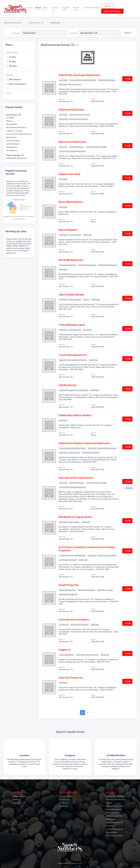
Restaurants (11, 137)
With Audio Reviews (18, 84)
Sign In (108, 6)
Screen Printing (13, 141)
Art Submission (65, 799)
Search (38, 7)
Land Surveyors (13, 144)
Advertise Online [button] (91, 7)
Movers (9, 121)
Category (16, 33)
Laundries (10, 118)
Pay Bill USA (65, 9)
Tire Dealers (11, 150)
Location (74, 33)
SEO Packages (111, 819)
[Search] (127, 33)
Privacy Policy (64, 863)
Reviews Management (114, 816)
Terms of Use (77, 863)
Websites (109, 803)
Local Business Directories (115, 796)
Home (30, 7)
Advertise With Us (66, 796)
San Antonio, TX (36, 23)
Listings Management (114, 809)
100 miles (13, 66)
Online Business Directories (116, 799)
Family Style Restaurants (17, 158)
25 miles (12, 57)
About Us (46, 9)
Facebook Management (114, 829)
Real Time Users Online (114, 836)
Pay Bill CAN (76, 9)
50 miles (12, 61)
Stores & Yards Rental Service (19, 134)
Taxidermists (12, 147)
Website (129, 488)
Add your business (112, 11)
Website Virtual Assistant (115, 806)
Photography (12, 124)
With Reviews (15, 79)
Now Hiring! (17, 799)
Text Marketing (111, 832)
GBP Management (112, 813)
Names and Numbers (13, 23)
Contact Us (56, 9)
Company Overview (20, 796)
